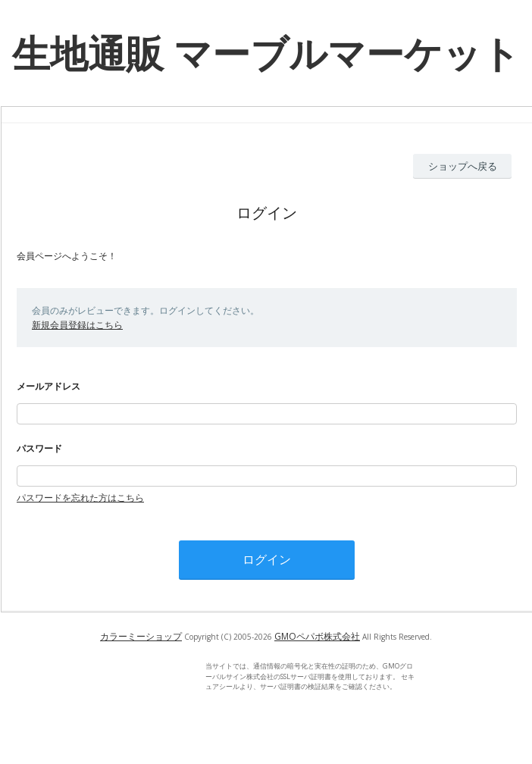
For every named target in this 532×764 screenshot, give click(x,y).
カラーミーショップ (141, 636)
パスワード (39, 448)
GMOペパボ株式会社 (317, 636)
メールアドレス (49, 386)
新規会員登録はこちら (77, 325)
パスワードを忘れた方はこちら (80, 498)
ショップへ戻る (463, 166)
